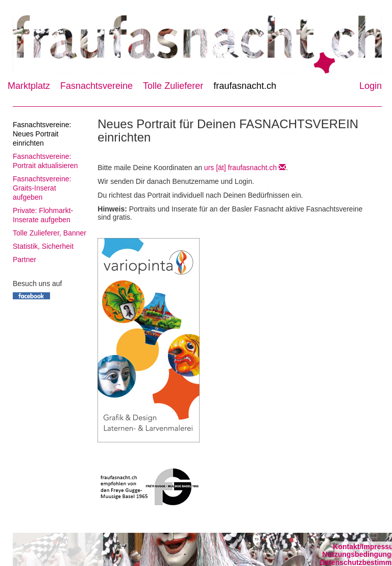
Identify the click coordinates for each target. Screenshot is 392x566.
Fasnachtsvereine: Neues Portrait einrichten (42, 134)
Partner (24, 260)
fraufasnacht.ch (245, 86)
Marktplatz (29, 86)
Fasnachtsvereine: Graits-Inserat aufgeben (42, 188)
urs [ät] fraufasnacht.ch (245, 168)
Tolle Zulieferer (173, 86)
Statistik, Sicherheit (43, 246)
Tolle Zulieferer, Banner (50, 233)
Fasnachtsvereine (96, 86)
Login (371, 86)
